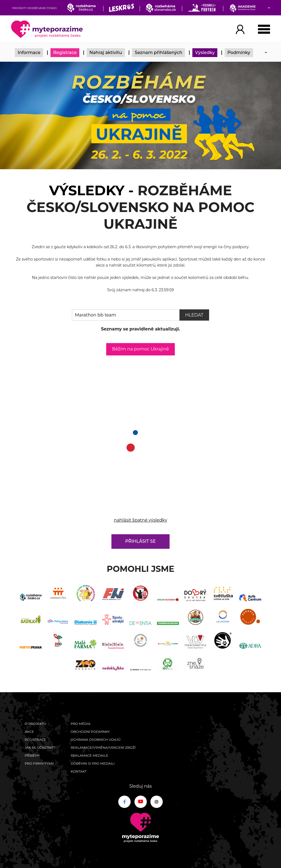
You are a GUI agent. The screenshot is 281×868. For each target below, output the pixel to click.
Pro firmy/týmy (39, 763)
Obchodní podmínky (90, 732)
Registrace (65, 53)
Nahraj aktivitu (106, 53)
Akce (29, 732)
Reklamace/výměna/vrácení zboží (103, 747)
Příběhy (32, 755)
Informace (29, 53)
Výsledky (205, 53)
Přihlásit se (140, 541)
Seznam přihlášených (159, 53)
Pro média (80, 724)
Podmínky (239, 53)
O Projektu (36, 724)
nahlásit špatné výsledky (140, 520)
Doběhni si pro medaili (92, 763)
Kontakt (78, 771)
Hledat (194, 315)
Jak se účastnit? (40, 747)
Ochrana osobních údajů (95, 740)
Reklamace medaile (89, 755)
